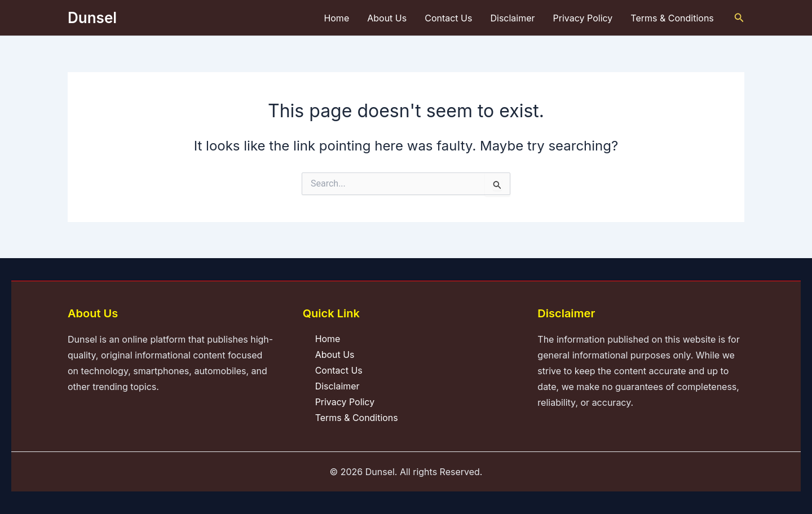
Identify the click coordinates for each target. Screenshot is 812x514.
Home (336, 18)
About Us (387, 18)
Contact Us (448, 18)
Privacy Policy (583, 18)
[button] (739, 18)
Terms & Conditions (672, 18)
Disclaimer (512, 18)
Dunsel (92, 18)
